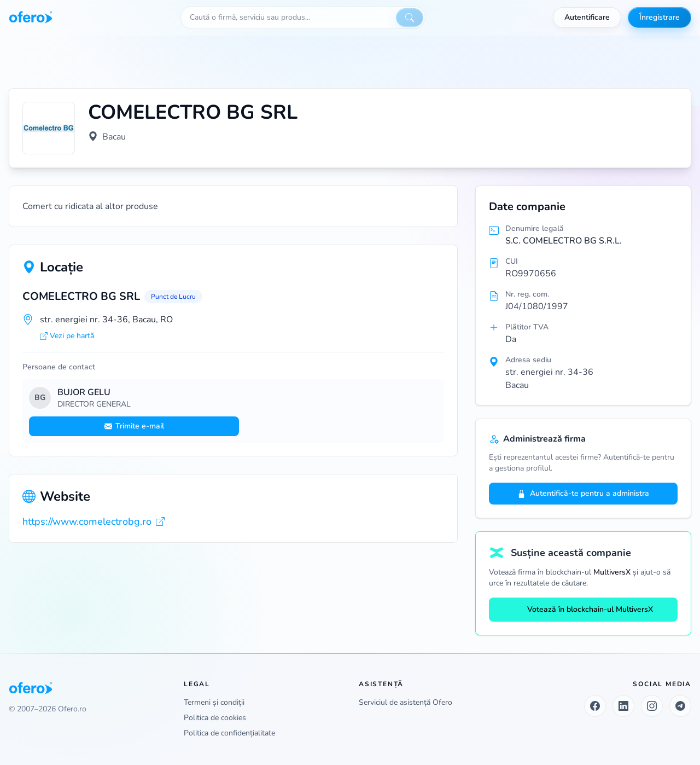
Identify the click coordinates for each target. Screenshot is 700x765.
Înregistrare (660, 17)
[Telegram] (680, 706)
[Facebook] (595, 706)
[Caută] (410, 18)
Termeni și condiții (214, 702)
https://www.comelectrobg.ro (94, 521)
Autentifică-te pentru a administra (583, 493)
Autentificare (587, 17)
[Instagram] (652, 706)
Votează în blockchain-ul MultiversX (584, 609)
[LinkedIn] (623, 706)
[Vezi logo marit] (49, 128)
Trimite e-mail (134, 426)
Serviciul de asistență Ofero (406, 702)
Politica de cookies (215, 718)
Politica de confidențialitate (229, 733)
